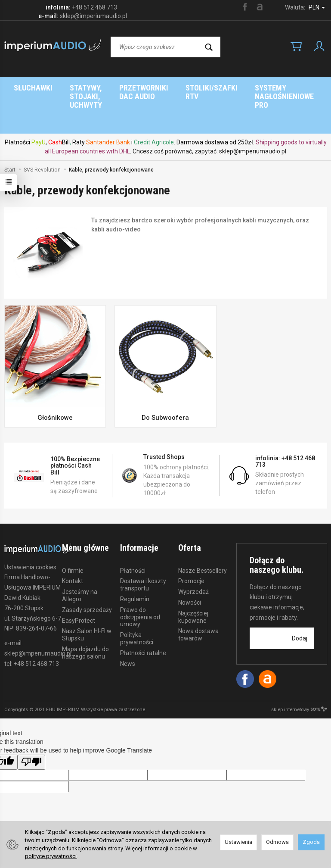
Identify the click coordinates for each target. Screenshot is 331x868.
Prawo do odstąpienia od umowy (140, 583)
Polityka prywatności (137, 604)
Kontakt (73, 546)
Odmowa (277, 842)
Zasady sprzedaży (87, 575)
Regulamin (135, 565)
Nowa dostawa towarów (198, 600)
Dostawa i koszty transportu (143, 550)
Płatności (133, 536)
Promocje (191, 546)
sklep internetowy (299, 675)
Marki (203, 88)
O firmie (73, 536)
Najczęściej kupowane (193, 582)
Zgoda (311, 842)
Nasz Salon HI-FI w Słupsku (87, 600)
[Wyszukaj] (209, 47)
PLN (317, 7)
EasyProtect (79, 586)
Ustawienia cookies (30, 533)
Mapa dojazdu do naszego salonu (85, 618)
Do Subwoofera (165, 383)
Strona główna (146, 88)
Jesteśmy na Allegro (80, 561)
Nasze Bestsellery (203, 536)
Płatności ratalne (143, 618)
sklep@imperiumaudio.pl (253, 117)
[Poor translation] (31, 728)
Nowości (190, 568)
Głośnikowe (55, 383)
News (128, 629)
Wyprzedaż (193, 557)
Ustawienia (238, 842)
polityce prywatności (51, 856)
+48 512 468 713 (94, 7)
